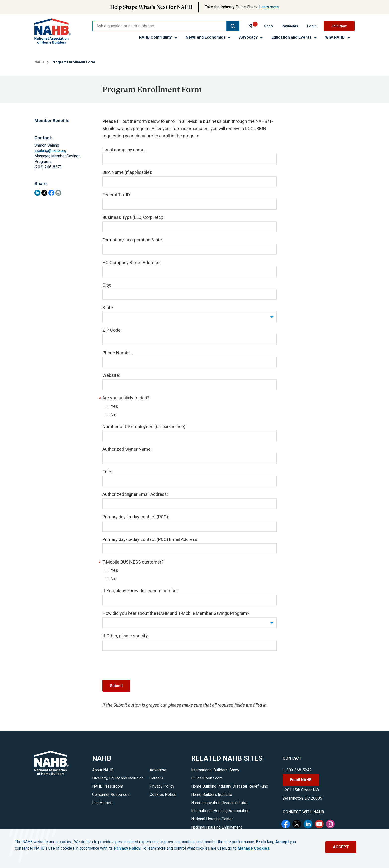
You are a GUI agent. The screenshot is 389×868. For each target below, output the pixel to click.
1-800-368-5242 (297, 770)
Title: (107, 472)
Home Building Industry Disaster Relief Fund (230, 786)
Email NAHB (301, 780)
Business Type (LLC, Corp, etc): (133, 217)
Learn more (269, 7)
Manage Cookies (254, 848)
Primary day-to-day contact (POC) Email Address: (150, 539)
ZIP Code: (112, 330)
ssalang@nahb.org (50, 151)
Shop (268, 26)
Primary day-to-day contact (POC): (136, 517)
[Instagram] (331, 825)
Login (312, 26)
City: (107, 285)
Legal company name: (124, 150)
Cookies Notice (163, 794)
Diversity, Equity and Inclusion (118, 778)
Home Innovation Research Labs (219, 803)
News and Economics (208, 37)
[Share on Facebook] (51, 193)
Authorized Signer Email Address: (135, 494)
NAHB (39, 62)
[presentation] (140, 665)
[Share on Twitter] (44, 193)
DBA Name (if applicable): (127, 172)
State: (108, 308)
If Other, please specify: (126, 636)
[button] (233, 26)
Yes (112, 406)
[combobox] (159, 26)
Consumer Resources (111, 794)
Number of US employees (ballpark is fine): (144, 427)
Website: (111, 375)
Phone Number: (118, 353)
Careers (156, 778)
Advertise (158, 770)
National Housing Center (212, 819)
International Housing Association (220, 811)
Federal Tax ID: (117, 195)
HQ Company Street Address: (131, 262)
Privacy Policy (162, 786)
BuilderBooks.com (207, 778)
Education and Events (294, 37)
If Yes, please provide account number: (141, 591)
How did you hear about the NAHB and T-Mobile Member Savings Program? (176, 613)
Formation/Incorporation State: (133, 240)
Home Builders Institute (212, 794)
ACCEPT (341, 847)
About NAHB (103, 770)
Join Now (339, 26)
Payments (290, 26)
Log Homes (102, 803)
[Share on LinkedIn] (37, 193)
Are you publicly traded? (126, 398)
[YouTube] (320, 825)
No (111, 415)
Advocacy (251, 37)
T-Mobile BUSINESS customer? (133, 562)
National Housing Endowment (216, 827)
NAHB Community (158, 37)
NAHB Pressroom (108, 786)
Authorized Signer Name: (127, 449)
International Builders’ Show (215, 770)
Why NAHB (338, 37)
